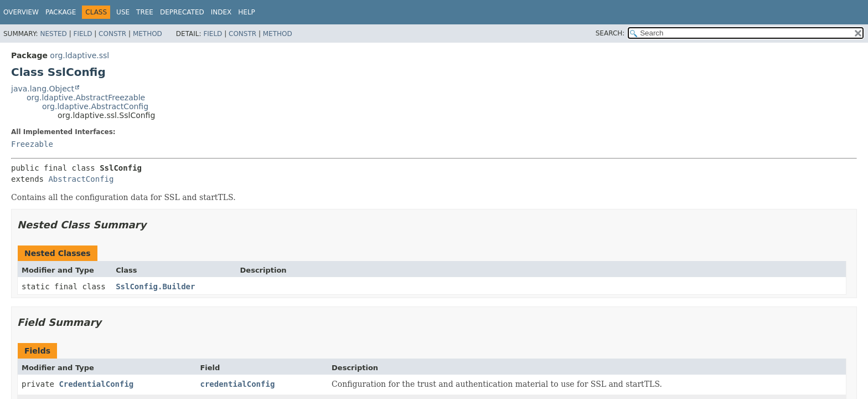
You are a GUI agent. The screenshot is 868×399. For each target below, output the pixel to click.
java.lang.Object (43, 89)
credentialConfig (237, 384)
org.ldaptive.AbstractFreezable (86, 98)
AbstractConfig (81, 179)
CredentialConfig (96, 384)
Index (221, 12)
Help (247, 12)
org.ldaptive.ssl (79, 55)
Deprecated (182, 12)
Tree (145, 12)
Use (123, 12)
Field (82, 34)
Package (61, 12)
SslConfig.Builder (155, 287)
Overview (21, 12)
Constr (112, 34)
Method (148, 34)
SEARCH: (610, 33)
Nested (53, 34)
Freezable (32, 144)
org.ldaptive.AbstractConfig (95, 106)
